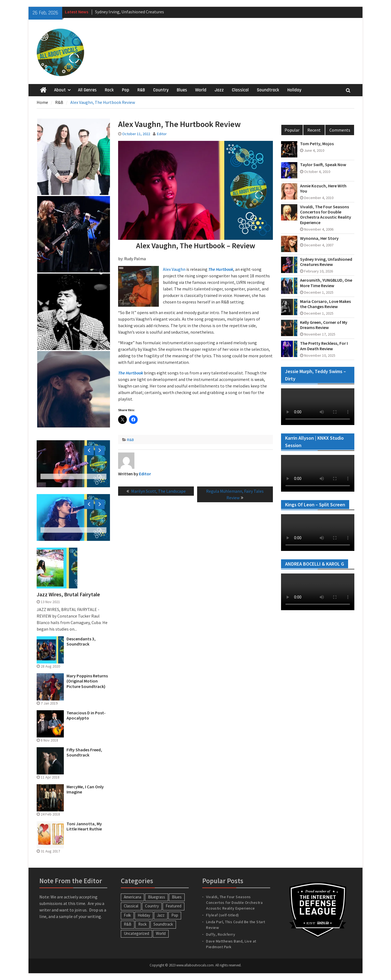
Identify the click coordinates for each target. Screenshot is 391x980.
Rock (109, 90)
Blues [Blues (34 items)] (177, 897)
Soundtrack (268, 90)
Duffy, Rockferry (221, 934)
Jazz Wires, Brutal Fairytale (68, 594)
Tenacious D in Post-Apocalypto (86, 715)
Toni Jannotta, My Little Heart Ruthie (84, 826)
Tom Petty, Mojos (317, 144)
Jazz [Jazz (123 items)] (161, 915)
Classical (240, 90)
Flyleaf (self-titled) (223, 915)
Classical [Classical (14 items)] (131, 906)
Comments (340, 130)
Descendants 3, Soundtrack (81, 641)
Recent (314, 130)
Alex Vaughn (174, 269)
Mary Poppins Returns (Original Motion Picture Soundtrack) (87, 681)
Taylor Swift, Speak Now (323, 165)
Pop (126, 90)
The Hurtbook (221, 269)
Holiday (294, 90)
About (60, 90)
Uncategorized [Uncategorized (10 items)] (136, 933)
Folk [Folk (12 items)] (127, 915)
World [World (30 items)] (161, 933)
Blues (182, 90)
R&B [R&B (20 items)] (128, 924)
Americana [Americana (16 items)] (133, 897)
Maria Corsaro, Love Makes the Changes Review (325, 304)
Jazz (219, 90)
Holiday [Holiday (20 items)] (144, 915)
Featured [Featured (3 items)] (174, 906)
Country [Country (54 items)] (152, 906)
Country (161, 90)
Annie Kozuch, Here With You (323, 188)
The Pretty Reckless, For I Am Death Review (324, 346)
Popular (292, 130)
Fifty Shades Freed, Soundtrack (84, 752)
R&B (141, 90)
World (201, 90)
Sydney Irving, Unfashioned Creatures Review (326, 262)
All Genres (87, 90)
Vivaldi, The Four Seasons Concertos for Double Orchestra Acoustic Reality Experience (326, 215)
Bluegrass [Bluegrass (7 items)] (157, 897)
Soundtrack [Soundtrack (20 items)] (163, 924)
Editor (162, 134)
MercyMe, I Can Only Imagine (85, 789)
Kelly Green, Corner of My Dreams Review (324, 325)
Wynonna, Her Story (319, 238)
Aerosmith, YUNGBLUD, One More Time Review (326, 283)
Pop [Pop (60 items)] (175, 915)
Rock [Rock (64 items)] (142, 924)
